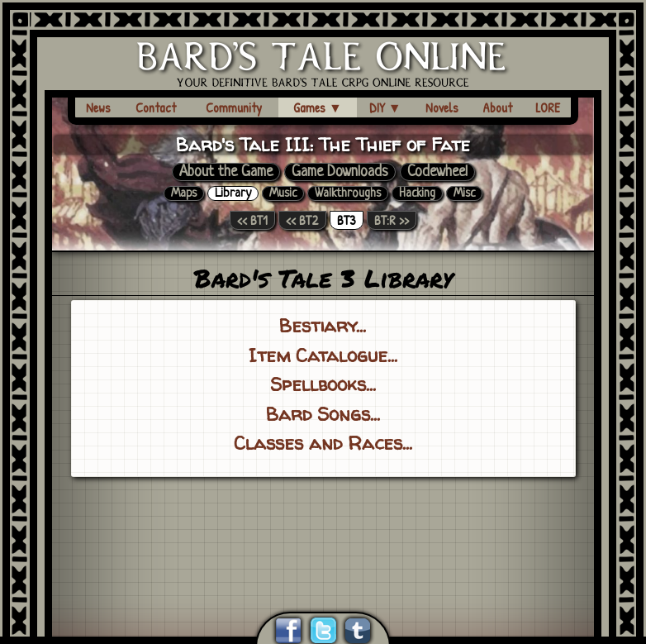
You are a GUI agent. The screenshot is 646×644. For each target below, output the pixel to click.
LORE (548, 107)
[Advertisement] (323, 524)
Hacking (417, 193)
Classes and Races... (323, 443)
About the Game (226, 172)
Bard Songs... (323, 414)
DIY (385, 107)
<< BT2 (302, 220)
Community (234, 107)
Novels (442, 107)
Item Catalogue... (323, 355)
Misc (464, 193)
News (98, 107)
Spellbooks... (323, 384)
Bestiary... (323, 325)
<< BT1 (252, 220)
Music (283, 193)
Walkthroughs (348, 193)
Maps (184, 193)
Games (318, 107)
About (497, 107)
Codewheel (437, 172)
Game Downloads (340, 172)
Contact (156, 107)
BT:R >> (392, 220)
